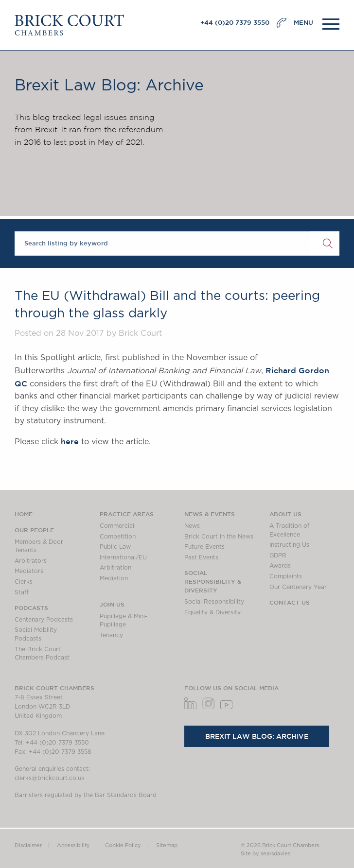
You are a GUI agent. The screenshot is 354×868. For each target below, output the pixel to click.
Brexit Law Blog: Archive (257, 736)
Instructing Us (289, 545)
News (192, 526)
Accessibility (73, 845)
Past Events (201, 557)
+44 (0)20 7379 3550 (235, 23)
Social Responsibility (214, 602)
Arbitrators (31, 561)
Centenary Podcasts (44, 620)
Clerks (24, 582)
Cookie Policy (123, 845)
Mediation (114, 578)
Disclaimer (28, 845)
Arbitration (115, 568)
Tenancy (111, 635)
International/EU (123, 557)
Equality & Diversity (212, 612)
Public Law (115, 547)
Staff (22, 592)
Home (24, 514)
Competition (118, 537)
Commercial (117, 526)
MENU (303, 23)
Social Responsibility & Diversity (213, 581)
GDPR (278, 556)
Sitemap (167, 845)
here (70, 441)
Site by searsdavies (265, 854)
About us (285, 514)
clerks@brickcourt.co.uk (50, 778)
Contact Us (290, 602)
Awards (280, 566)
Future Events (204, 547)
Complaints (286, 576)
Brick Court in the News (219, 537)
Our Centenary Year (298, 587)
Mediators (29, 571)
